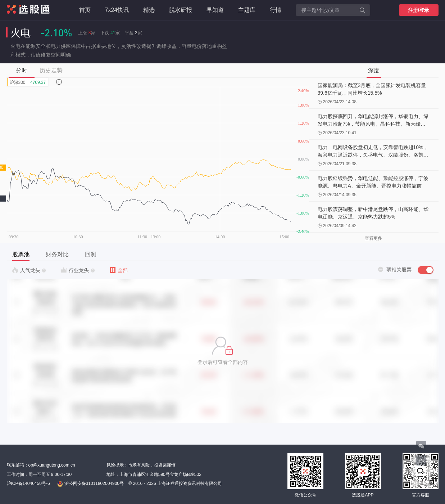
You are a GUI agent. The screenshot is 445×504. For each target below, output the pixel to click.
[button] (223, 351)
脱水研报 (181, 10)
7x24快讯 (117, 10)
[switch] (426, 270)
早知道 (215, 10)
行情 (276, 10)
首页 (85, 10)
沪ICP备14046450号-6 (28, 483)
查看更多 (373, 238)
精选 (149, 10)
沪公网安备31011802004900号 (90, 484)
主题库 (247, 10)
